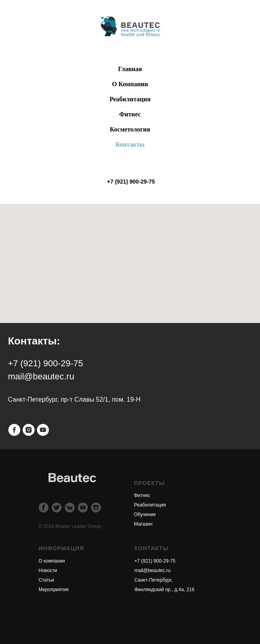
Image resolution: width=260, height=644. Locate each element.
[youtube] (43, 430)
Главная (130, 69)
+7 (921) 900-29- (152, 561)
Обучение (145, 514)
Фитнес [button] (130, 114)
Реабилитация (150, 505)
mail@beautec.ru (152, 571)
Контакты (130, 144)
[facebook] (14, 430)
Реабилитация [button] (130, 99)
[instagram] (29, 430)
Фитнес (142, 495)
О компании (52, 561)
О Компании (130, 84)
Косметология (130, 129)
